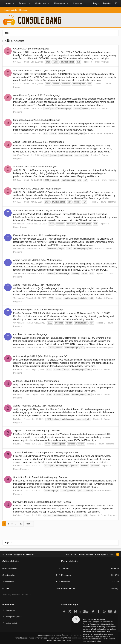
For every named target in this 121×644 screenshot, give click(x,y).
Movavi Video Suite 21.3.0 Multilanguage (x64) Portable (42, 502)
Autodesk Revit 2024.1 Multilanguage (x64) (36, 167)
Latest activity (11, 10)
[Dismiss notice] (115, 617)
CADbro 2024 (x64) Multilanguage (31, 49)
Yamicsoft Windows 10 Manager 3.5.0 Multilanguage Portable (45, 452)
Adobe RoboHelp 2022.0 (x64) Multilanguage (37, 285)
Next (28, 524)
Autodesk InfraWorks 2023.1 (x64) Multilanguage (39, 210)
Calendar (78, 3)
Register (23, 10)
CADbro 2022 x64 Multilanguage (30, 334)
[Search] (116, 3)
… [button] (16, 524)
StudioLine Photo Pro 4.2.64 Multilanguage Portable (40, 477)
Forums (23, 3)
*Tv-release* (19, 224)
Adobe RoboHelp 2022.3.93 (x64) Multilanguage (39, 142)
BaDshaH (18, 370)
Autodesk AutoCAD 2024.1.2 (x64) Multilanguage (39, 70)
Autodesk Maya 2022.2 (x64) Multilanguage (36, 381)
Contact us (71, 554)
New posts (11, 610)
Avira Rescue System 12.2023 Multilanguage (37, 95)
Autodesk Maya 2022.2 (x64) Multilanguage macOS (40, 356)
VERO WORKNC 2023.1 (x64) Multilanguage (37, 189)
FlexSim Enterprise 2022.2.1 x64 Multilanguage (38, 310)
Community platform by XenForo (60, 635)
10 (21, 524)
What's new (40, 3)
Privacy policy (101, 554)
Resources (60, 3)
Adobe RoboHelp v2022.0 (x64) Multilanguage (37, 260)
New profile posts (14, 616)
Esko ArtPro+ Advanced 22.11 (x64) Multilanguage (40, 235)
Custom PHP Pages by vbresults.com (60, 640)
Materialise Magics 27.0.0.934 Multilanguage (37, 120)
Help (112, 554)
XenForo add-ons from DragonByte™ (51, 638)
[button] (13, 3)
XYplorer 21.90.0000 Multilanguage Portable (36, 431)
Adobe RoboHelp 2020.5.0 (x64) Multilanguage (38, 406)
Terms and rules (86, 554)
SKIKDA (17, 62)
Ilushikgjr (115, 588)
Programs (105, 62)
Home (8, 3)
